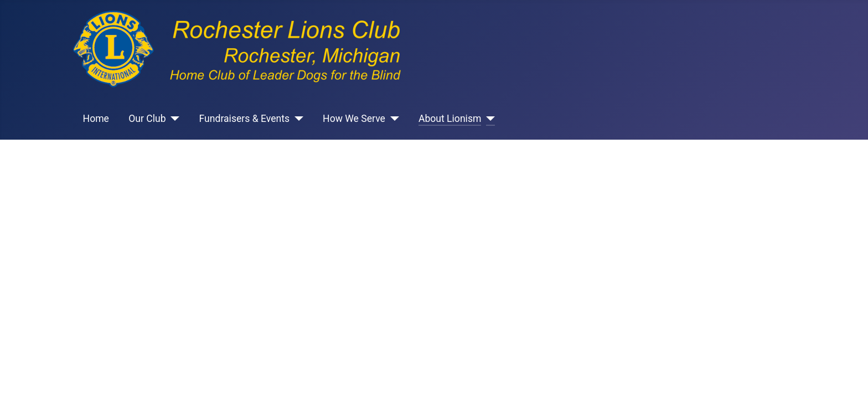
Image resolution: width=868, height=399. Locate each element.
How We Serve (354, 119)
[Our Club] (173, 119)
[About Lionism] (488, 119)
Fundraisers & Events (245, 119)
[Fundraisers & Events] (296, 119)
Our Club (147, 119)
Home (96, 119)
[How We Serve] (392, 119)
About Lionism (450, 119)
